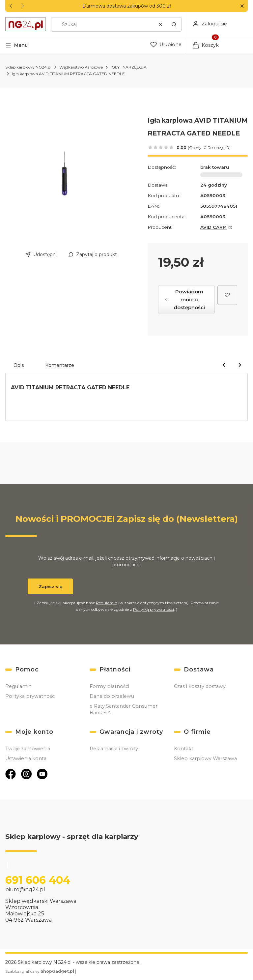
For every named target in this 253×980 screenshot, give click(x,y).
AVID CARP (214, 227)
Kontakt (184, 749)
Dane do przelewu (112, 696)
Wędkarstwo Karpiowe (81, 67)
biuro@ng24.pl (25, 890)
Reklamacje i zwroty (114, 749)
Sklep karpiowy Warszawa (205, 758)
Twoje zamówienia (28, 749)
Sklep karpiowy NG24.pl (28, 67)
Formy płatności (109, 686)
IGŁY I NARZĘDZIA (129, 67)
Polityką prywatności (154, 609)
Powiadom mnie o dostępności (185, 299)
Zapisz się (50, 586)
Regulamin (107, 603)
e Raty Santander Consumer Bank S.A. (124, 709)
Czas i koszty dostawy (200, 686)
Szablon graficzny (40, 971)
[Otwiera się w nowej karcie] (11, 774)
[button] (242, 6)
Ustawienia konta (26, 758)
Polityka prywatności (30, 696)
